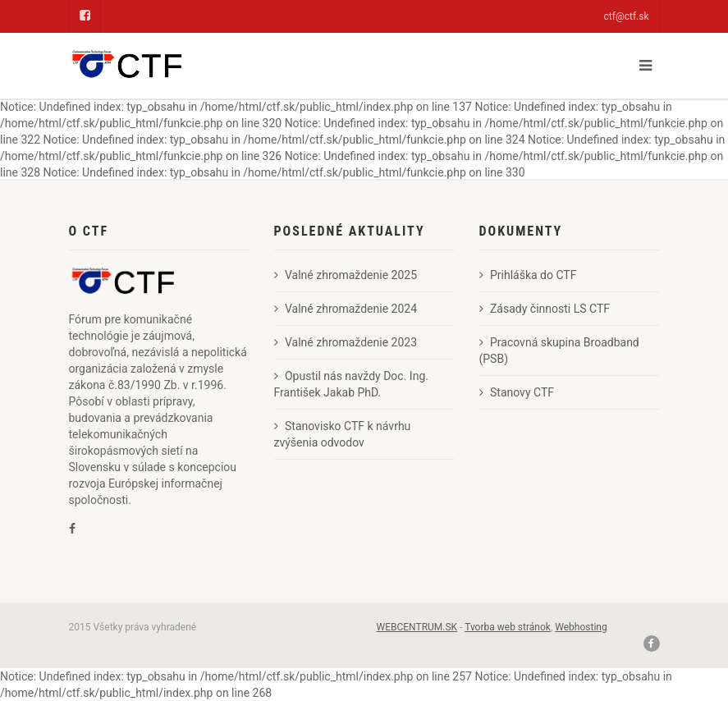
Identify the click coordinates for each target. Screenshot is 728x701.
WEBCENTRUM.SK (417, 627)
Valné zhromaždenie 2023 (346, 342)
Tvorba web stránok (508, 627)
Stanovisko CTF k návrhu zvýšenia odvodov (343, 434)
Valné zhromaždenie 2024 (346, 309)
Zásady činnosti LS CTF (545, 309)
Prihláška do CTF (528, 275)
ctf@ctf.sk (627, 16)
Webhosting (581, 627)
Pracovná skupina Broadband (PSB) (559, 350)
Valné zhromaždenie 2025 (346, 275)
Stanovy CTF (517, 392)
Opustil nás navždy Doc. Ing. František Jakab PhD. (351, 384)
